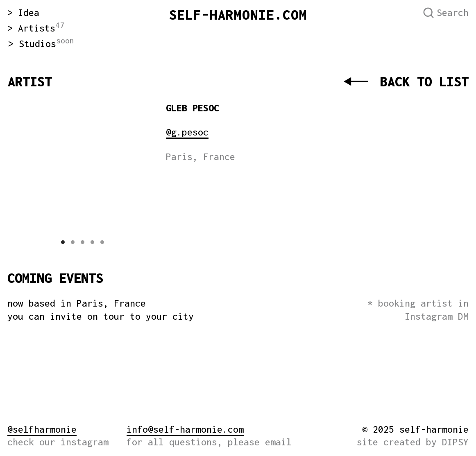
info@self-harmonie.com (185, 429)
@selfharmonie (42, 429)
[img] (192, 224)
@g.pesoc (187, 132)
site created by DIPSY (413, 442)
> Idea (23, 12)
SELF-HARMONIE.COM (238, 15)
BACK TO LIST (424, 81)
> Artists (36, 28)
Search (453, 12)
